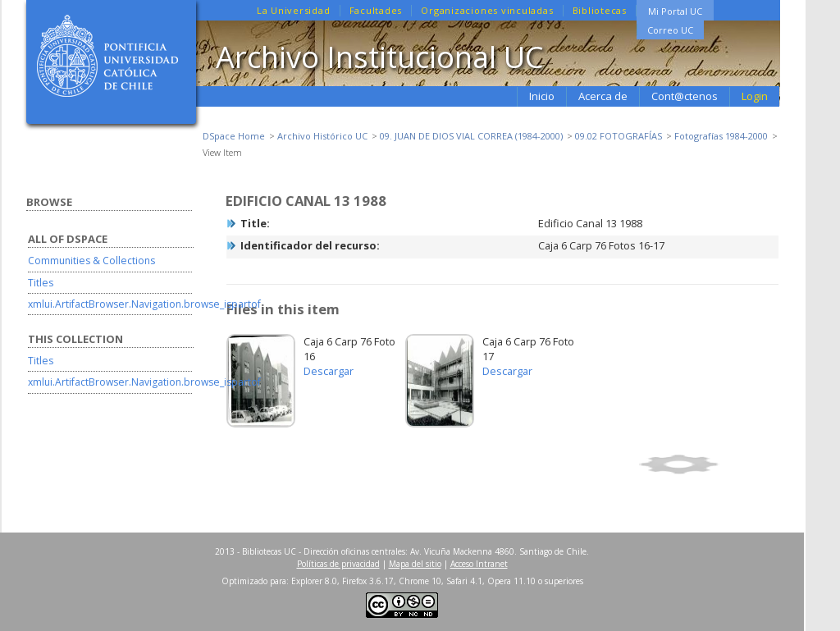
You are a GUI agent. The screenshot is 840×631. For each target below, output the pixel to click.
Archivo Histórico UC (322, 136)
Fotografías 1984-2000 (721, 136)
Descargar (329, 371)
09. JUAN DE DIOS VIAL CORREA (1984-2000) (471, 136)
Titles (41, 283)
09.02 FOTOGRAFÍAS (619, 136)
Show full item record (706, 464)
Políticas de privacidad (338, 564)
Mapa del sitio (415, 564)
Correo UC (670, 30)
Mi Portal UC (675, 11)
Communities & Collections (91, 261)
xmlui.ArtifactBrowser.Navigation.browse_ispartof (144, 304)
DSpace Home (234, 136)
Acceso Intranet (479, 564)
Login (755, 96)
